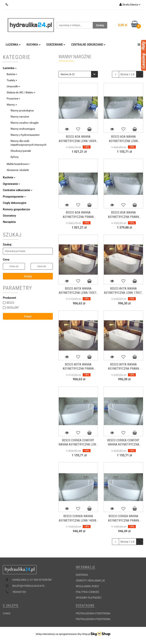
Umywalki (13, 86)
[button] (86, 567)
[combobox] (78, 74)
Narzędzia (9, 222)
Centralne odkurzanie (88, 45)
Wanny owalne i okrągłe (24, 123)
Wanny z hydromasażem (25, 135)
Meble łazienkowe (18, 164)
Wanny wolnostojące (23, 129)
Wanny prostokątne (22, 110)
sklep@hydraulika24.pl (29, 586)
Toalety (12, 80)
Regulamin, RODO (87, 586)
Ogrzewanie (56, 45)
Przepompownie (14, 197)
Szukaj (28, 276)
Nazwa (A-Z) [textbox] (68, 74)
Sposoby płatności (89, 598)
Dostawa (82, 575)
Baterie (12, 74)
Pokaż (28, 316)
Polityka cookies (87, 592)
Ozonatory (9, 216)
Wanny (12, 105)
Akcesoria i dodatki (18, 170)
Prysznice (13, 98)
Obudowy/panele (21, 151)
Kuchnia (33, 45)
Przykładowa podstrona (93, 613)
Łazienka (13, 45)
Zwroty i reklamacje (90, 580)
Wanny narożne (20, 117)
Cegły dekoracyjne (15, 203)
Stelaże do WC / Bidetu (21, 92)
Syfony (15, 157)
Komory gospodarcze (16, 209)
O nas (7, 613)
